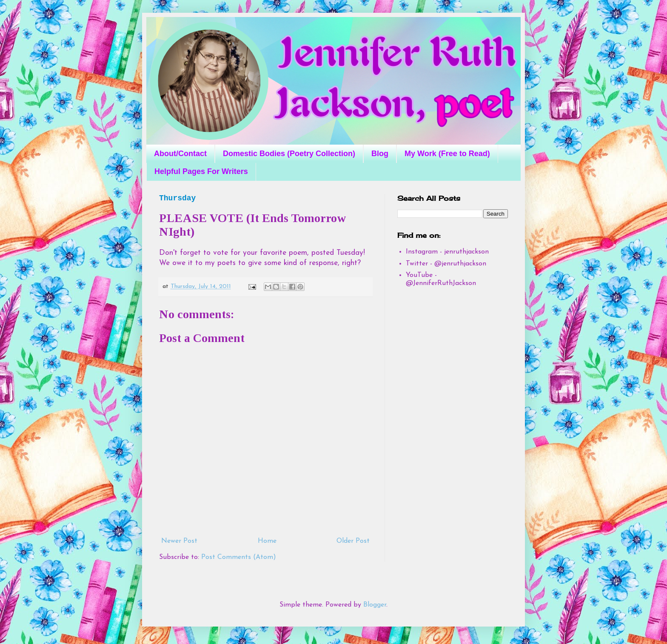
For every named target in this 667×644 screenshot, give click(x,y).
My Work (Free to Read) (447, 154)
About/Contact (180, 154)
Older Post (353, 541)
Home (267, 541)
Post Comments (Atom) (239, 557)
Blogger (375, 605)
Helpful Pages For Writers (201, 171)
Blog (380, 154)
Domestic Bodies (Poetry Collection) (289, 154)
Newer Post (179, 541)
